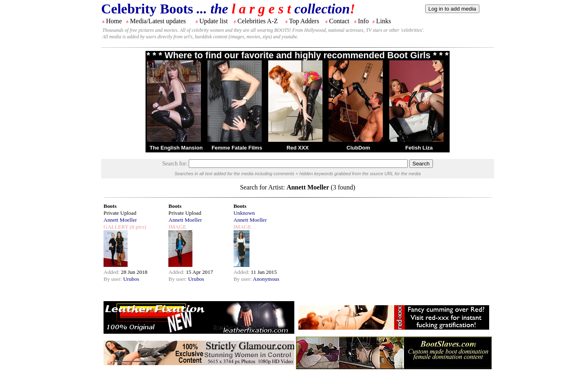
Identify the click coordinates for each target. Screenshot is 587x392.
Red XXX (298, 148)
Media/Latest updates (158, 21)
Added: (112, 272)
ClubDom (358, 148)
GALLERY (116, 227)
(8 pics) (137, 227)
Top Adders (304, 21)
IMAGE (177, 227)
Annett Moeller (120, 220)
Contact (339, 21)
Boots (110, 206)
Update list (214, 21)
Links (384, 21)
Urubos (131, 279)
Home (114, 21)
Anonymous (266, 279)
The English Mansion (176, 148)
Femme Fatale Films (237, 148)
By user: (113, 279)
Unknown (244, 213)
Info (363, 21)
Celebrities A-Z (257, 21)
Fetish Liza (419, 148)
